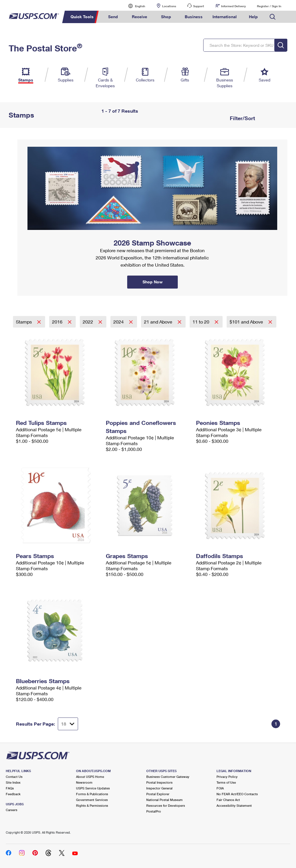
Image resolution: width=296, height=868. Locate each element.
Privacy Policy (227, 777)
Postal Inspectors (159, 782)
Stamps (24, 322)
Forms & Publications (92, 794)
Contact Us (14, 777)
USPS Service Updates (93, 788)
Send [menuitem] (113, 17)
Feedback (13, 794)
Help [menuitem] (253, 17)
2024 (119, 322)
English (134, 6)
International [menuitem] (225, 17)
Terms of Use (226, 782)
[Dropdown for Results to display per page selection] (68, 724)
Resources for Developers (166, 805)
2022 (88, 322)
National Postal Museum (164, 800)
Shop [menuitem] (166, 17)
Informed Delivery (233, 6)
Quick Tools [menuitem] (82, 17)
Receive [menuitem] (139, 17)
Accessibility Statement (234, 805)
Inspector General (159, 788)
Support (199, 6)
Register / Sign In (269, 6)
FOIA (220, 788)
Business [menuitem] (194, 17)
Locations (169, 6)
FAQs (10, 788)
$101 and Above (247, 322)
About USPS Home (90, 777)
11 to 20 (201, 322)
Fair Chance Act (228, 800)
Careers (12, 810)
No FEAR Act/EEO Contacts (237, 794)
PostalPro (154, 811)
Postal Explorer (158, 794)
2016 (58, 322)
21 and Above (159, 322)
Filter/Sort (242, 118)
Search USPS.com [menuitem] (273, 17)
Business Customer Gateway (168, 777)
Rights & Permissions (92, 805)
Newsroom (84, 782)
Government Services (92, 800)
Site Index (13, 782)
